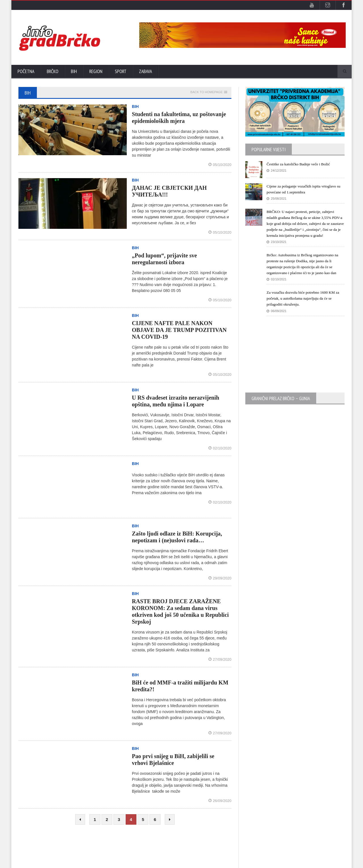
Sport (121, 71)
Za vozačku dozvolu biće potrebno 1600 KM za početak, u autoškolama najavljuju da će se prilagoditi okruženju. (304, 304)
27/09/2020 (220, 659)
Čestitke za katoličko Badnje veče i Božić (300, 164)
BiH (74, 71)
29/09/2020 (220, 578)
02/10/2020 (220, 448)
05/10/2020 (220, 165)
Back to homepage (206, 92)
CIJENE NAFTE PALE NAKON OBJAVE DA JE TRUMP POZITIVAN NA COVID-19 (179, 330)
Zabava (145, 71)
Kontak (311, 862)
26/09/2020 (220, 801)
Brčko (53, 71)
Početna (26, 71)
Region (96, 71)
